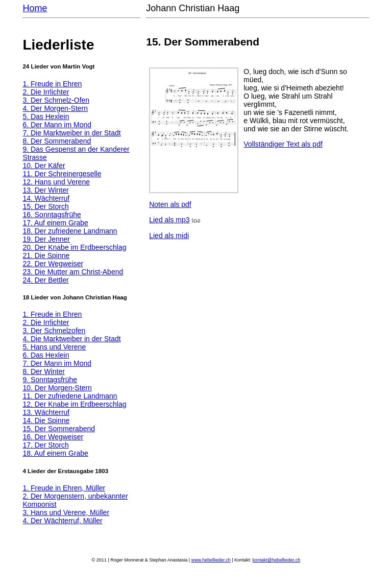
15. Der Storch (45, 206)
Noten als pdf (170, 204)
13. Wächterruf (46, 412)
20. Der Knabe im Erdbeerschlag (74, 247)
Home (35, 8)
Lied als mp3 (169, 220)
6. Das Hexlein (46, 355)
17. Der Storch (45, 445)
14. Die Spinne (46, 420)
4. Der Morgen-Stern (55, 108)
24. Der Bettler (45, 280)
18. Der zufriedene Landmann (70, 231)
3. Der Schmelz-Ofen (56, 100)
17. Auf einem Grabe (55, 223)
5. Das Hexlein (46, 116)
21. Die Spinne (46, 255)
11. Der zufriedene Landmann (70, 396)
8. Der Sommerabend (57, 141)
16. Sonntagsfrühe (52, 215)
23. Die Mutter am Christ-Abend (73, 272)
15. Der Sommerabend (59, 429)
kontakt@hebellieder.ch (277, 560)
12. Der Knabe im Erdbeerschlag (74, 404)
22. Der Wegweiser (53, 264)
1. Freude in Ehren (52, 84)
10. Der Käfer (44, 166)
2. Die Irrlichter (46, 92)
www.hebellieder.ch (211, 560)
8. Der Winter (43, 371)
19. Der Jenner (46, 239)
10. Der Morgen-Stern (57, 388)
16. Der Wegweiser (53, 437)
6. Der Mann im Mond (57, 125)
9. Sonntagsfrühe (50, 380)
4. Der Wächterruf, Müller (62, 521)
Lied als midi (169, 236)
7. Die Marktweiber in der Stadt (71, 133)
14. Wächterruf (46, 198)
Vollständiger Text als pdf (283, 144)
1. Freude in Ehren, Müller (64, 488)
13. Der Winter (45, 190)
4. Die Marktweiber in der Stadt (71, 339)
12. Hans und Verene (56, 182)
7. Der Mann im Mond (57, 363)
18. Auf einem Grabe (55, 453)
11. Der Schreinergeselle (62, 174)
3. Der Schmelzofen (54, 331)
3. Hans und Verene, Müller (66, 512)
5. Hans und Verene (54, 347)
